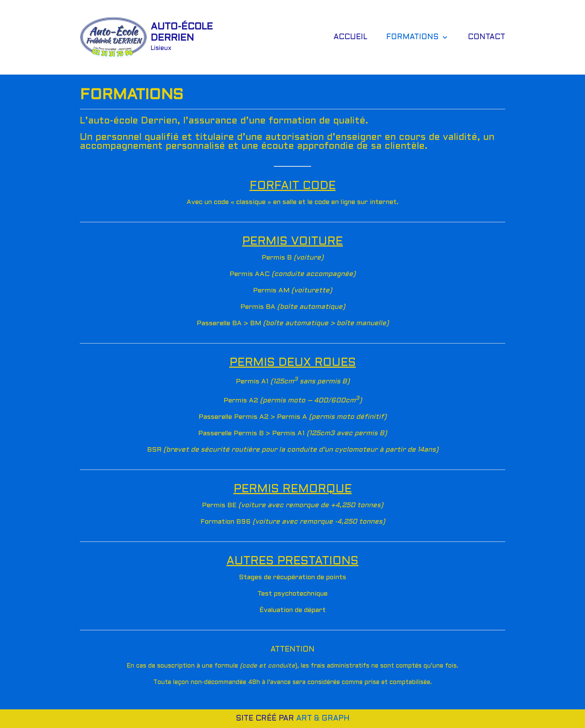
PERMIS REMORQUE (293, 489)
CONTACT (487, 37)
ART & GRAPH (323, 719)
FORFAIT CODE (293, 186)
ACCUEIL (351, 37)
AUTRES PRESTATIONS (292, 561)
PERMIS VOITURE (292, 242)
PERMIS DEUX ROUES (293, 363)
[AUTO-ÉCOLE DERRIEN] (147, 37)
